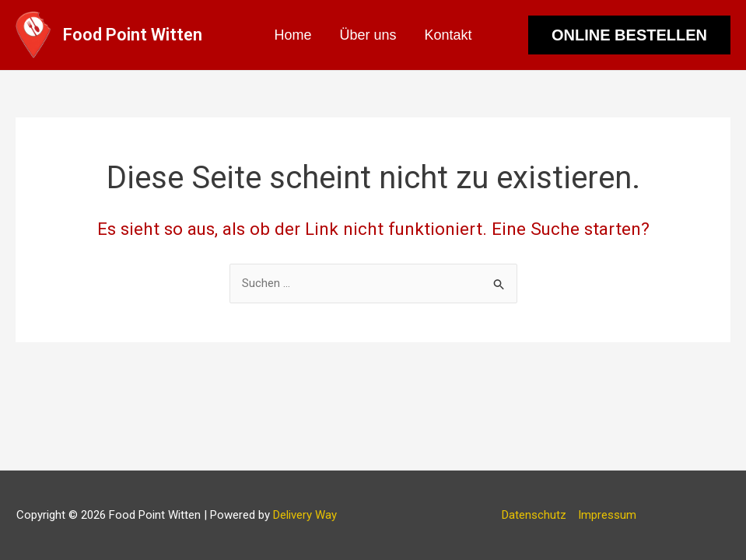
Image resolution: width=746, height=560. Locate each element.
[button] (629, 35)
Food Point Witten (133, 35)
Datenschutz (534, 515)
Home (292, 35)
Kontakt (448, 35)
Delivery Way (305, 515)
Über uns (368, 35)
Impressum (607, 515)
